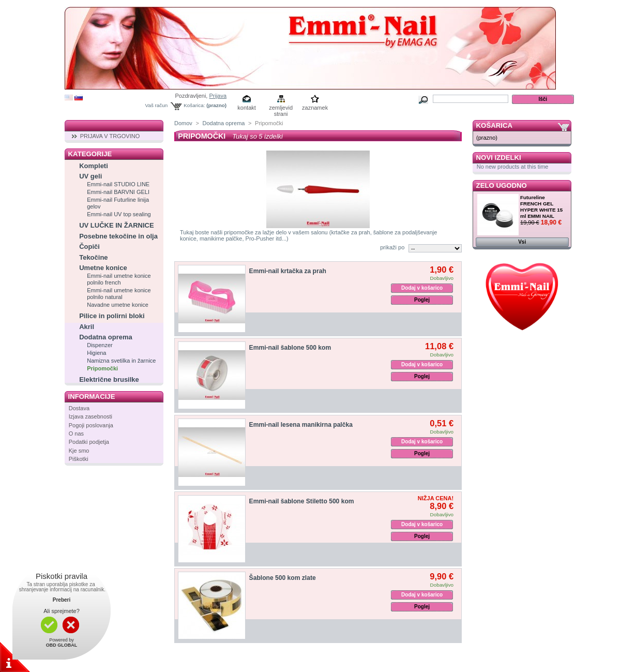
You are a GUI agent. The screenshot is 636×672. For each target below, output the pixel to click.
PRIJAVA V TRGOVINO (110, 136)
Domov (183, 123)
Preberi (62, 600)
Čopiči (89, 247)
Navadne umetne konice (118, 305)
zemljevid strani (281, 108)
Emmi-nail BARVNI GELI (118, 192)
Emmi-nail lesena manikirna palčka (301, 425)
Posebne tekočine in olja (118, 236)
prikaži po (392, 247)
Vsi (522, 242)
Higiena (96, 353)
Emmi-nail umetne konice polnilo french (119, 279)
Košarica (494, 125)
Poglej (422, 300)
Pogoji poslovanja (91, 425)
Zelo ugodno (502, 185)
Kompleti (94, 166)
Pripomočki (102, 368)
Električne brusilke (109, 379)
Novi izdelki (499, 158)
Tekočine (93, 257)
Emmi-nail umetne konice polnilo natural (119, 294)
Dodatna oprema (106, 337)
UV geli (90, 176)
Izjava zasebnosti (90, 416)
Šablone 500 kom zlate (283, 578)
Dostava (79, 408)
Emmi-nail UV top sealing (119, 214)
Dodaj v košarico (422, 288)
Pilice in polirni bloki (112, 316)
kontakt (246, 108)
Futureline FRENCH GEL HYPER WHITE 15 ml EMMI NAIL (541, 207)
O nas (76, 434)
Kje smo (79, 451)
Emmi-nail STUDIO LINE (118, 184)
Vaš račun (157, 105)
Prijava (218, 96)
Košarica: (194, 105)
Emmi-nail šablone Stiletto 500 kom (302, 501)
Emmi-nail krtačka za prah (288, 271)
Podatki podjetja (89, 442)
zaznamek (315, 108)
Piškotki (79, 459)
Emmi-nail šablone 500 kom (290, 348)
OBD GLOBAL (62, 645)
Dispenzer (100, 345)
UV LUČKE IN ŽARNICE (116, 225)
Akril (87, 327)
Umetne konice (103, 268)
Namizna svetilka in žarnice (121, 361)
